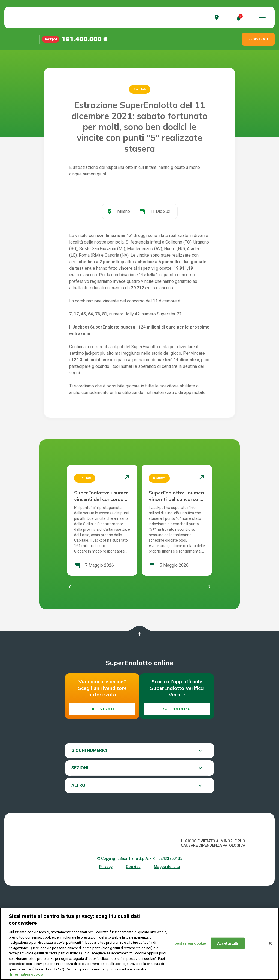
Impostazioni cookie (188, 943)
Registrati (102, 776)
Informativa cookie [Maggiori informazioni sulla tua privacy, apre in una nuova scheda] (26, 974)
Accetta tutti (228, 943)
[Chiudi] (270, 943)
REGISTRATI (258, 39)
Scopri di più (177, 776)
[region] (139, 944)
